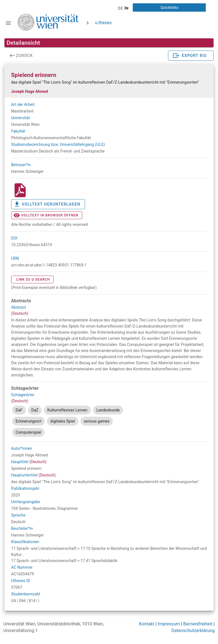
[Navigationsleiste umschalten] (8, 23)
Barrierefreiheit (198, 624)
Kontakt (147, 624)
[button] (123, 8)
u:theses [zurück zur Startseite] (103, 23)
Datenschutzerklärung (193, 631)
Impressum (169, 624)
